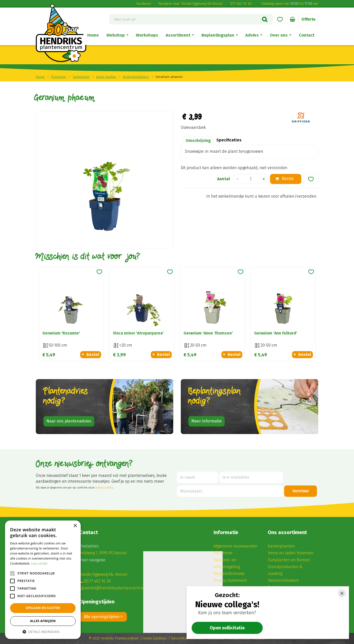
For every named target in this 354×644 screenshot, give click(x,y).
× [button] (75, 526)
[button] (43, 632)
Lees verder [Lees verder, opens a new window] (39, 563)
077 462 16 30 (241, 4)
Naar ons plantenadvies (69, 421)
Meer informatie (206, 421)
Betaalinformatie (229, 574)
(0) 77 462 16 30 (97, 581)
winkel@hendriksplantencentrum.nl (118, 588)
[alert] (43, 580)
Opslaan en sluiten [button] (43, 608)
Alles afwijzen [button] (43, 621)
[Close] (342, 593)
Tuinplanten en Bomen (289, 560)
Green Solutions (155, 638)
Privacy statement (230, 580)
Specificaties (229, 140)
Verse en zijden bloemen (291, 553)
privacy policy (104, 488)
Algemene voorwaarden (235, 546)
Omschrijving (198, 141)
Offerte (308, 19)
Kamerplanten (281, 546)
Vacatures (144, 4)
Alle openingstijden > (103, 617)
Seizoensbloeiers (283, 580)
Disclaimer (223, 553)
